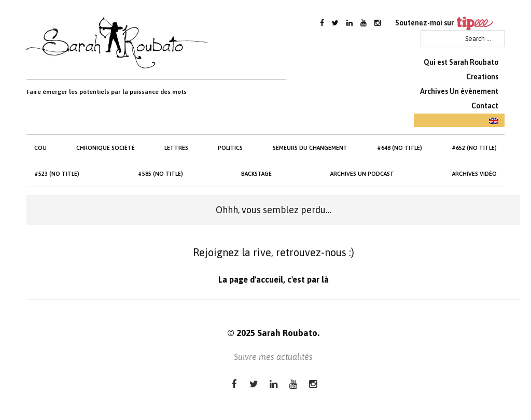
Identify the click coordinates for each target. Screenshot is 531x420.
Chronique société (106, 148)
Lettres (176, 148)
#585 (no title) (160, 174)
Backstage (256, 174)
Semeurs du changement (310, 148)
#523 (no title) (57, 174)
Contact (485, 106)
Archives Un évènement (459, 91)
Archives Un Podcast (362, 174)
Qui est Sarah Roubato (461, 62)
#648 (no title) (400, 148)
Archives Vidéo (474, 174)
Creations (482, 77)
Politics (230, 148)
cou (40, 148)
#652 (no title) (474, 148)
